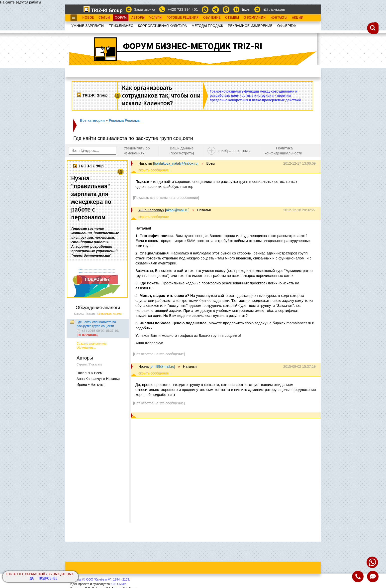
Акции (298, 18)
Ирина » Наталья (90, 384)
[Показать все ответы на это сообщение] (166, 198)
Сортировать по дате (109, 314)
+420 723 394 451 (183, 9)
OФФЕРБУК (287, 26)
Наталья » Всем (90, 373)
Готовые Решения (183, 18)
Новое (88, 18)
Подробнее (48, 579)
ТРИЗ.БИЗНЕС (121, 26)
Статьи (104, 18)
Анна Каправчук (151, 210)
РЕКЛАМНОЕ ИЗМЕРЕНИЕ (250, 26)
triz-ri (246, 9)
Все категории (92, 120)
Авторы (138, 18)
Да (32, 579)
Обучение (212, 18)
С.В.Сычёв (119, 584)
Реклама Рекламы (125, 120)
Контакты (279, 18)
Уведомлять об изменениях (137, 151)
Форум (121, 18)
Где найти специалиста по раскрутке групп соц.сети (96, 324)
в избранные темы (235, 151)
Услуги (156, 18)
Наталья (145, 163)
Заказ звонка (145, 9)
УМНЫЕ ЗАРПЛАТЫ (88, 26)
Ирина (144, 366)
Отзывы (232, 18)
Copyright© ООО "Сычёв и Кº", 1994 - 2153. (100, 580)
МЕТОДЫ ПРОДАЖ (207, 26)
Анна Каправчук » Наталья (98, 379)
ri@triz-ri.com (274, 9)
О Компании (255, 18)
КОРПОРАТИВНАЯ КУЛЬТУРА (162, 26)
